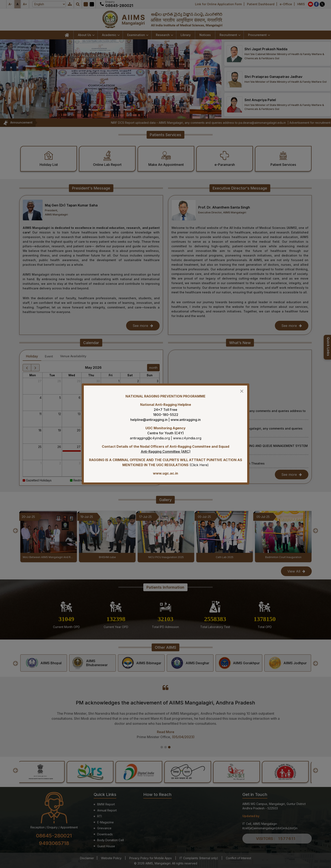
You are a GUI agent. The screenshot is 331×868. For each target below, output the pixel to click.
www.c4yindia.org (187, 438)
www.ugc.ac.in (165, 473)
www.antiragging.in (186, 420)
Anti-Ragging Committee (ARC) (166, 451)
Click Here (199, 465)
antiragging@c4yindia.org (150, 438)
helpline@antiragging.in (149, 420)
